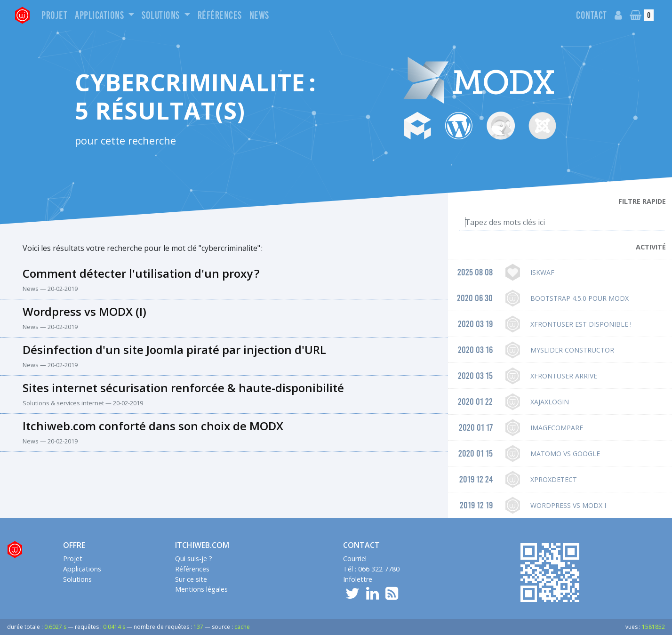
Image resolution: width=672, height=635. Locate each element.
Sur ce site (191, 579)
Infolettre (358, 579)
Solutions (162, 15)
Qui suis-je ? (194, 559)
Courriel (355, 559)
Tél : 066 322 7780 (371, 569)
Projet (54, 15)
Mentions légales (201, 589)
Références (220, 15)
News (259, 15)
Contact (592, 15)
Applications (100, 15)
